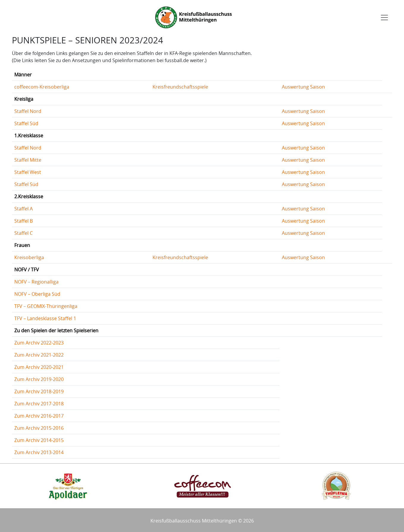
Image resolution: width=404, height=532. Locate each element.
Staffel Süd (26, 123)
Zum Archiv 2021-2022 (39, 355)
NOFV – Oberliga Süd (37, 294)
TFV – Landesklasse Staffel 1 (45, 318)
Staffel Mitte (28, 160)
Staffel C (23, 233)
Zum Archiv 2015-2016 (39, 428)
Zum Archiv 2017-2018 (39, 404)
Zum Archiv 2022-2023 (39, 343)
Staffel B (23, 221)
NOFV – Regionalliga (36, 282)
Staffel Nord (28, 111)
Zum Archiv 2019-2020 (39, 379)
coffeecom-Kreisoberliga (42, 87)
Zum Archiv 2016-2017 (39, 416)
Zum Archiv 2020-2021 (39, 367)
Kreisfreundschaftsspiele (180, 87)
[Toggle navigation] (384, 18)
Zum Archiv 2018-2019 (39, 391)
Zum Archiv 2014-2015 (39, 440)
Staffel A (23, 209)
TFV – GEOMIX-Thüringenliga (46, 306)
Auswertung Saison (303, 87)
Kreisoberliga (29, 257)
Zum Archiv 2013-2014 (39, 452)
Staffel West (28, 172)
